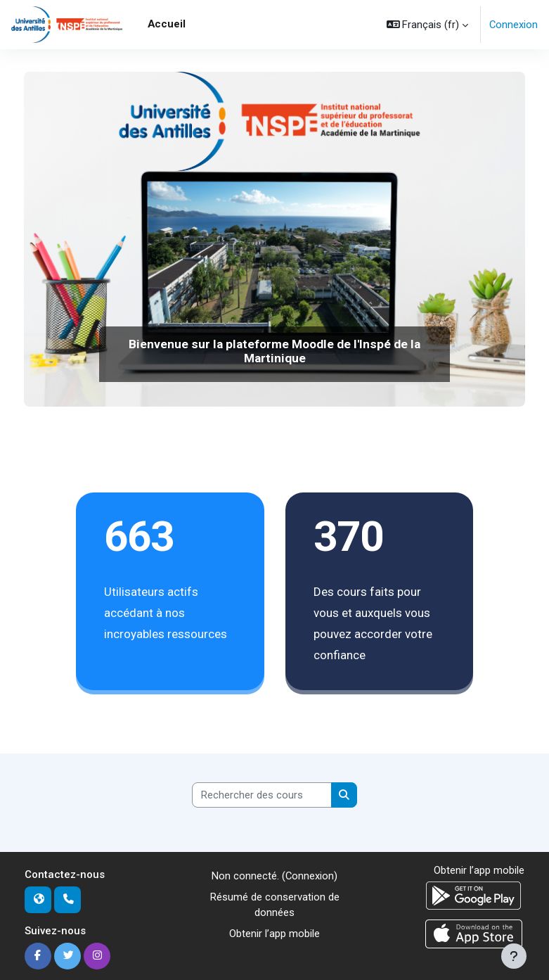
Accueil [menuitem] (167, 24)
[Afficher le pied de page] (514, 956)
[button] (428, 25)
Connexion (514, 25)
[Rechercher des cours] (262, 795)
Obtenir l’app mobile (274, 934)
